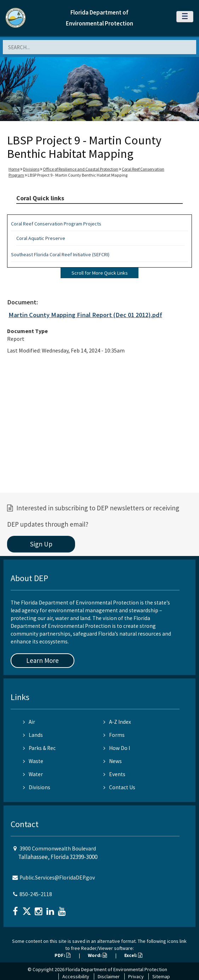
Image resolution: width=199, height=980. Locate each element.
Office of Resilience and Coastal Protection (81, 169)
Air (29, 722)
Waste (33, 761)
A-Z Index (117, 722)
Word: (97, 955)
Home (14, 169)
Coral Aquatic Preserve (41, 238)
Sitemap (161, 976)
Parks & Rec (39, 748)
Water (33, 774)
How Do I (117, 748)
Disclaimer (109, 976)
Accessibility (76, 976)
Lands (33, 735)
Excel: (133, 955)
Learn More (42, 660)
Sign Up (41, 544)
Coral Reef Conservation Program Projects (56, 224)
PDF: (62, 955)
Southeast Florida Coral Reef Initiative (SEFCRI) (60, 254)
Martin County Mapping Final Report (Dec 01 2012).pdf (85, 315)
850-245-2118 (36, 894)
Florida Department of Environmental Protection (116, 969)
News (113, 761)
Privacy (136, 976)
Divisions (31, 169)
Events (114, 774)
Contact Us (119, 787)
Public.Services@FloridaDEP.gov (57, 878)
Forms (114, 735)
